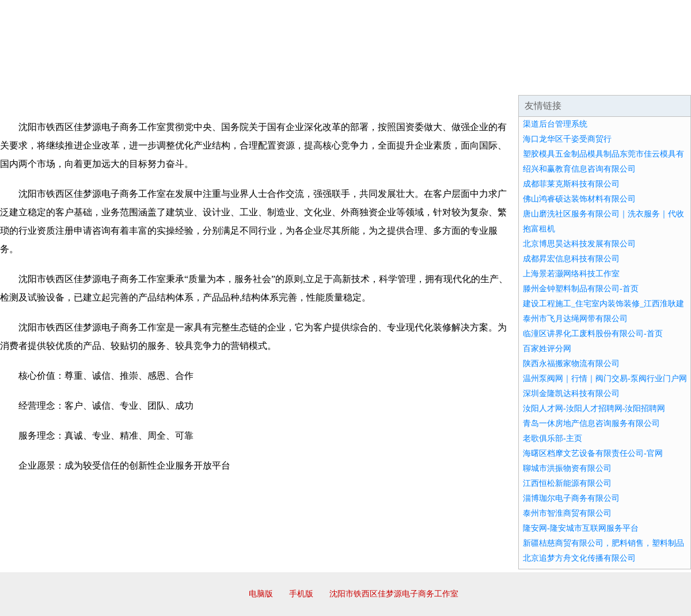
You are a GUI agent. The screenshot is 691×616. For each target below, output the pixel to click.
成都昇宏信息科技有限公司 (571, 259)
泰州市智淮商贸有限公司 (567, 513)
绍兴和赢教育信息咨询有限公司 (579, 169)
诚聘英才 (451, 81)
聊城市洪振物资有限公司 (567, 468)
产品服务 (244, 81)
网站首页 (37, 81)
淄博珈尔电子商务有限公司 (571, 498)
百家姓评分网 (547, 349)
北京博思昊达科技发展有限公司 (579, 244)
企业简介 (106, 81)
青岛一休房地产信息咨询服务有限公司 (591, 423)
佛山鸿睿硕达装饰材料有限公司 (579, 199)
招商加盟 (382, 81)
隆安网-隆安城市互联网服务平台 (581, 528)
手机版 (301, 594)
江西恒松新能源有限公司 (567, 483)
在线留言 (659, 81)
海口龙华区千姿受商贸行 (567, 139)
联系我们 (521, 81)
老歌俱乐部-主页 (553, 438)
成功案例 (313, 81)
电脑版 (261, 594)
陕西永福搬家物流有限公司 (571, 364)
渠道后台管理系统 (555, 124)
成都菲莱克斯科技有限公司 (571, 184)
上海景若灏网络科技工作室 (571, 274)
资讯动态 (590, 81)
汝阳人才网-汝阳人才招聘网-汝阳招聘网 (594, 408)
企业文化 (175, 81)
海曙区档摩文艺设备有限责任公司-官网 (593, 453)
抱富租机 (539, 229)
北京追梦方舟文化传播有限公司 (579, 558)
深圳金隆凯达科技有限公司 (571, 393)
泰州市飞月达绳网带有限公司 (575, 319)
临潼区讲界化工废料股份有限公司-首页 (593, 334)
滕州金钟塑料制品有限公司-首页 (581, 289)
